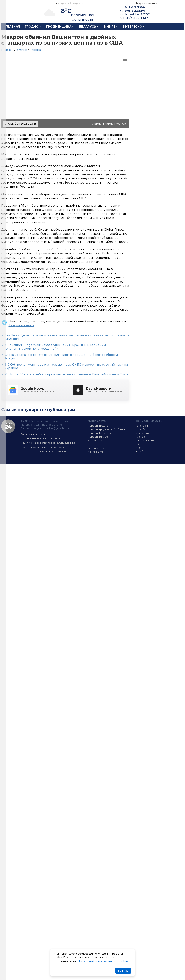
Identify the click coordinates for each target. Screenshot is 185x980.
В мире (109, 27)
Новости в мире (98, 437)
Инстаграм (143, 433)
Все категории (97, 448)
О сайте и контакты (33, 434)
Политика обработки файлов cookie (43, 447)
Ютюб (140, 451)
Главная (13, 27)
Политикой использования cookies (103, 961)
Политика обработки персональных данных (48, 443)
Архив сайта (95, 452)
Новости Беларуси (100, 433)
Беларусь (88, 27)
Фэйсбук (141, 429)
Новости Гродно (98, 426)
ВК (137, 444)
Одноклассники (146, 440)
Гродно (32, 27)
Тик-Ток (140, 437)
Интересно (133, 27)
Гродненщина (59, 27)
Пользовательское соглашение (41, 438)
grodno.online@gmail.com (53, 428)
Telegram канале (22, 325)
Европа (35, 50)
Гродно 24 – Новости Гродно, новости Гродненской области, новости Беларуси (13, 12)
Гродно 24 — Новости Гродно (8, 426)
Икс (138, 448)
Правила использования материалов (44, 451)
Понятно (123, 971)
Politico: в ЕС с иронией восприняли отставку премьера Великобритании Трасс (67, 374)
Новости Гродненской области (107, 429)
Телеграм (142, 426)
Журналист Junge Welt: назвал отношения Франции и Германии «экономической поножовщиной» (55, 347)
